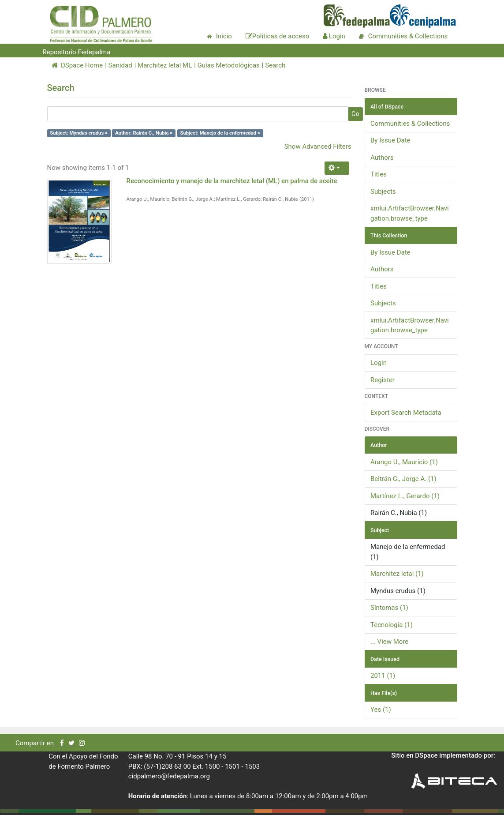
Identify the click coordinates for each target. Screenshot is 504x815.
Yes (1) (381, 710)
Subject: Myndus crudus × (79, 133)
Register (383, 380)
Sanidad (120, 65)
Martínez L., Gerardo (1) (405, 496)
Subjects (383, 192)
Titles (379, 174)
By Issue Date (390, 140)
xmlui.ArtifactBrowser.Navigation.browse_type (410, 213)
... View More (389, 642)
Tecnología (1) (392, 625)
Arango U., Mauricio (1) (404, 462)
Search (275, 65)
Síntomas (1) (389, 608)
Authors (382, 158)
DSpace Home (77, 65)
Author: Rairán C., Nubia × (144, 133)
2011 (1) (383, 676)
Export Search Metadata (406, 413)
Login (379, 363)
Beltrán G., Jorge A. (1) (403, 479)
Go (355, 114)
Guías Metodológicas (229, 65)
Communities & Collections (410, 124)
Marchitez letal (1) (397, 574)
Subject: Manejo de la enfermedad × (220, 133)
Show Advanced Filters (318, 146)
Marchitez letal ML (165, 65)
